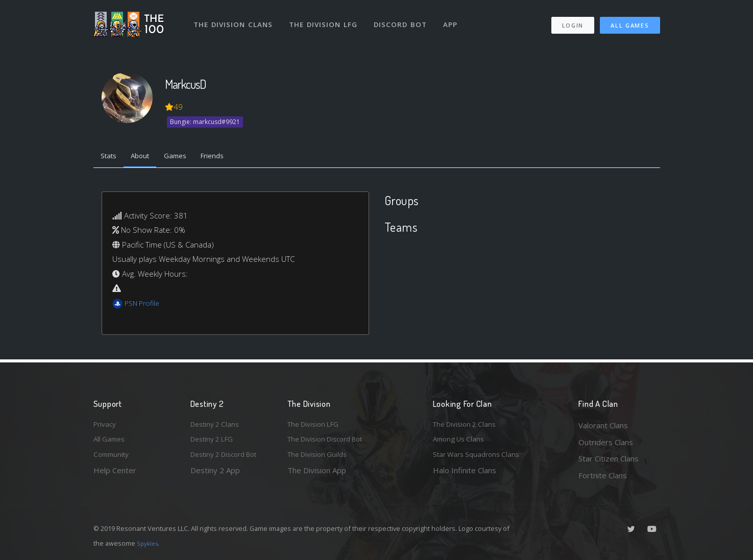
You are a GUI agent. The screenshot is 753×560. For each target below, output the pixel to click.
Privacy (106, 425)
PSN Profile (144, 305)
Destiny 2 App (215, 475)
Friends (228, 157)
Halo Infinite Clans (465, 475)
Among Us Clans (461, 442)
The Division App (317, 475)
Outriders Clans (606, 442)
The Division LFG (326, 19)
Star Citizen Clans (609, 458)
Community (113, 458)
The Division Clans (235, 19)
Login (573, 21)
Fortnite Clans (603, 475)
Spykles (149, 543)
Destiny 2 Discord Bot (229, 458)
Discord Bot (404, 19)
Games (186, 157)
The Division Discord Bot (331, 442)
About (147, 157)
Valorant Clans (603, 425)
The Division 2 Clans (468, 425)
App (454, 19)
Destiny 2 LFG (215, 442)
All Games (630, 21)
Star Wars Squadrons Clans (480, 458)
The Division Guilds (321, 458)
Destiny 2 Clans (217, 425)
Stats (111, 157)
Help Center (115, 475)
